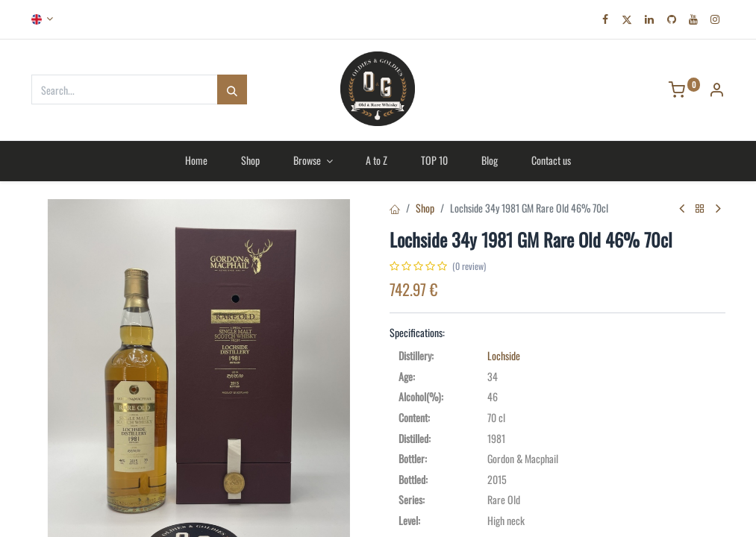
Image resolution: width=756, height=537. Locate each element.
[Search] (232, 89)
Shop (425, 208)
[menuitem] (197, 160)
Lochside (504, 355)
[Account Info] (716, 91)
